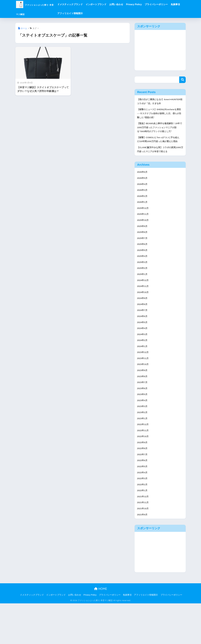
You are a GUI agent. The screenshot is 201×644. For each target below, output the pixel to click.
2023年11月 (144, 387)
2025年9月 (143, 245)
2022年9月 (143, 477)
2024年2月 (143, 367)
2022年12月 (144, 458)
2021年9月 (143, 555)
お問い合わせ (130, 4)
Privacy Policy (148, 4)
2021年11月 (144, 542)
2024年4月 (143, 355)
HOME (101, 629)
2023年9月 (143, 400)
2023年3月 (143, 439)
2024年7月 (143, 335)
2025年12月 (144, 225)
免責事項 (76, 13)
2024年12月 (144, 303)
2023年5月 (143, 426)
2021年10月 (144, 548)
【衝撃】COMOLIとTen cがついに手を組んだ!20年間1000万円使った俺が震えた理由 (160, 150)
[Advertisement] (160, 50)
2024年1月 (143, 374)
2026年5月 (143, 193)
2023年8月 (143, 406)
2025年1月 (143, 296)
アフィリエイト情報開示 (96, 13)
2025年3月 (143, 283)
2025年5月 (143, 271)
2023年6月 (143, 419)
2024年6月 (143, 342)
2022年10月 (144, 471)
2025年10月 (144, 238)
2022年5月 (143, 503)
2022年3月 (143, 516)
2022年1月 (143, 529)
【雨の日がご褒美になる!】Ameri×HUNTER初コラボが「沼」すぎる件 (160, 104)
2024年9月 (143, 322)
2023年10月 (144, 393)
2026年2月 (143, 212)
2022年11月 (144, 464)
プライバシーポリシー (170, 4)
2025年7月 (143, 258)
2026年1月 (143, 219)
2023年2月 (143, 445)
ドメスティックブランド (84, 4)
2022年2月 (143, 523)
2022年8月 (143, 484)
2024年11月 (144, 309)
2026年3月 (143, 206)
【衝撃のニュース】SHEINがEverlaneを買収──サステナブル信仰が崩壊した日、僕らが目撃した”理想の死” (160, 119)
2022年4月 (143, 510)
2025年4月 (143, 277)
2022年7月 (143, 490)
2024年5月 (143, 348)
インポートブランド (110, 4)
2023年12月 (144, 380)
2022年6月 (143, 497)
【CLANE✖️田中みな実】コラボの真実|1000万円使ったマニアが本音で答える (160, 163)
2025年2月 (143, 290)
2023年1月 (143, 451)
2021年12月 (144, 536)
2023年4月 (143, 432)
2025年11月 (144, 232)
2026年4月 (143, 199)
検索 (182, 80)
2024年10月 (144, 316)
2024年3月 (143, 361)
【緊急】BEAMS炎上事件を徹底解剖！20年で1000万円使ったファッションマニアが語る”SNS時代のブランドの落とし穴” (160, 135)
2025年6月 (143, 264)
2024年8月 (143, 329)
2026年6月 (143, 187)
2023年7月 (143, 413)
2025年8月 (143, 251)
